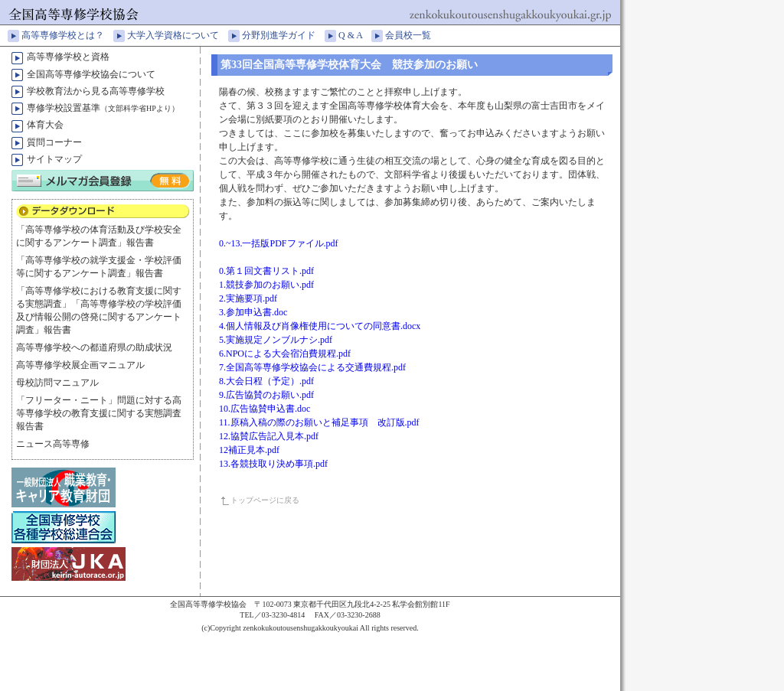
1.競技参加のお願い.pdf (266, 285)
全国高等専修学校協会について (91, 74)
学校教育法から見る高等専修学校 (96, 91)
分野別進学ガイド (283, 35)
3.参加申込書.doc (253, 312)
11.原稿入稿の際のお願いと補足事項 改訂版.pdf (319, 422)
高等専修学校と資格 (68, 57)
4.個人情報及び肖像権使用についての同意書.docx (320, 326)
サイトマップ (54, 159)
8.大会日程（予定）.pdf (266, 381)
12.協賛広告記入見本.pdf (269, 436)
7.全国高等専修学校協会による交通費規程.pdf (312, 367)
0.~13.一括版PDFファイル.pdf (279, 243)
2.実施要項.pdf (248, 298)
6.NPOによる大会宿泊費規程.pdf (285, 354)
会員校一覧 (413, 35)
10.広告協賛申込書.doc (265, 409)
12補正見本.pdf (249, 450)
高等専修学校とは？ (67, 35)
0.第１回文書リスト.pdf (266, 271)
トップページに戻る (265, 500)
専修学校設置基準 (103, 108)
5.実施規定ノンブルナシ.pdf (276, 340)
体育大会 (45, 125)
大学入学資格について (178, 35)
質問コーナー (54, 142)
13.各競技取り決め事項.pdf (273, 464)
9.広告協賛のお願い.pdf (266, 395)
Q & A (355, 35)
